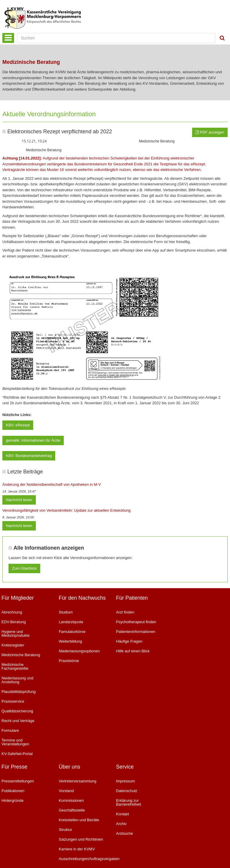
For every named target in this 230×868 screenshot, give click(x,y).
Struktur (66, 830)
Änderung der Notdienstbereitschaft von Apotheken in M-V (52, 484)
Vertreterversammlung (78, 781)
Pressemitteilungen (18, 781)
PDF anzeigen (210, 132)
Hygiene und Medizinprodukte (15, 633)
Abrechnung (12, 612)
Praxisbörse (69, 661)
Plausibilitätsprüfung (19, 692)
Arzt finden (125, 612)
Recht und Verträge (18, 721)
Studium (66, 612)
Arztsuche (125, 833)
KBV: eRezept (18, 425)
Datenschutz (127, 791)
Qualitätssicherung (17, 711)
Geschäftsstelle (72, 810)
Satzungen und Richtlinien (81, 839)
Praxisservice (13, 701)
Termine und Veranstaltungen (15, 742)
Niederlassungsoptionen (79, 651)
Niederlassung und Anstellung (17, 680)
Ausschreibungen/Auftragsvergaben (83, 859)
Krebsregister (13, 645)
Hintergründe (12, 800)
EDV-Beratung (14, 622)
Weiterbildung (70, 641)
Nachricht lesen (19, 500)
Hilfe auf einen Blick (133, 651)
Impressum (125, 781)
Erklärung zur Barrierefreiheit (129, 802)
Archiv (121, 824)
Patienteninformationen (136, 632)
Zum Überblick (24, 568)
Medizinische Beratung (21, 655)
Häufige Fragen (129, 641)
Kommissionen (71, 800)
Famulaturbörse (72, 632)
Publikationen (13, 791)
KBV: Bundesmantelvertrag (29, 456)
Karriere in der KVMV (77, 849)
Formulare (10, 730)
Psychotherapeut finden (136, 622)
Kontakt (122, 814)
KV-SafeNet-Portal (17, 754)
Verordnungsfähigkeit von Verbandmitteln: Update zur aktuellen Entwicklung (67, 510)
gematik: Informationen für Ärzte (33, 440)
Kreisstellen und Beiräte (79, 820)
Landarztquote (71, 622)
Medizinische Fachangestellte (15, 666)
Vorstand (66, 791)
